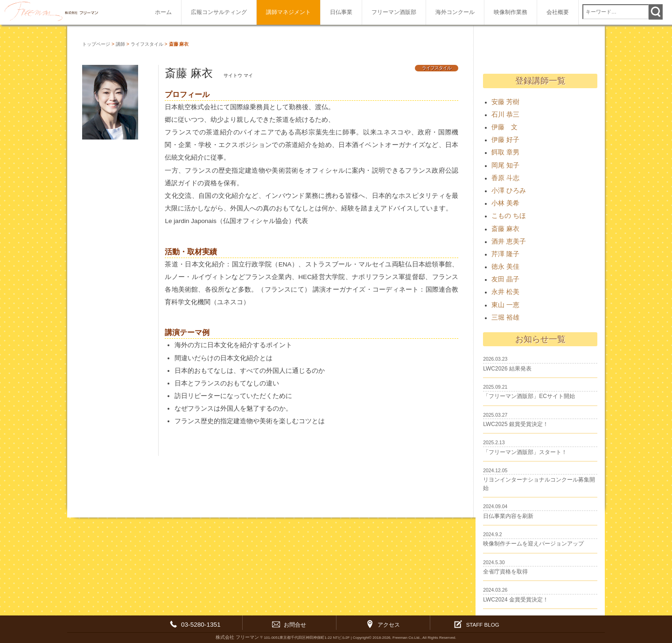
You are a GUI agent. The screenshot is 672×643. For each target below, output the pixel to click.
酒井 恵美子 (508, 241)
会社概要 (558, 12)
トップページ (96, 44)
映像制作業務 (511, 12)
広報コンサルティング (219, 12)
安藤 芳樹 (505, 102)
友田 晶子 (505, 279)
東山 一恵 (505, 305)
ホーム (163, 12)
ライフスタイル (147, 44)
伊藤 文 (504, 127)
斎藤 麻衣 (505, 229)
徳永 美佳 (505, 267)
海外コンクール (455, 12)
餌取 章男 (505, 152)
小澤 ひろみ (508, 191)
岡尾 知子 (505, 165)
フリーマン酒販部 (394, 12)
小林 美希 (505, 203)
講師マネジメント (288, 12)
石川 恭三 (505, 115)
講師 (120, 44)
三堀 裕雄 (505, 318)
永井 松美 (505, 292)
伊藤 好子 (505, 140)
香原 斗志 (505, 178)
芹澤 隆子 (505, 254)
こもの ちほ (508, 216)
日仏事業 (341, 12)
